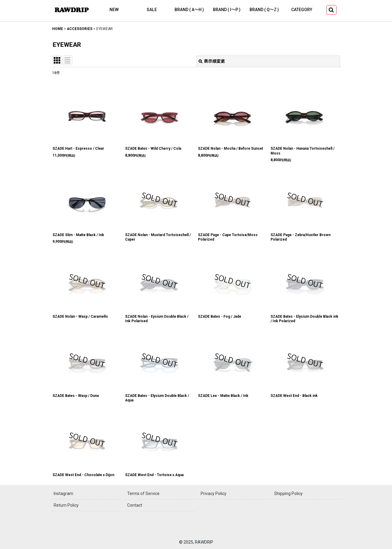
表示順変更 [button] (212, 61)
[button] (331, 10)
